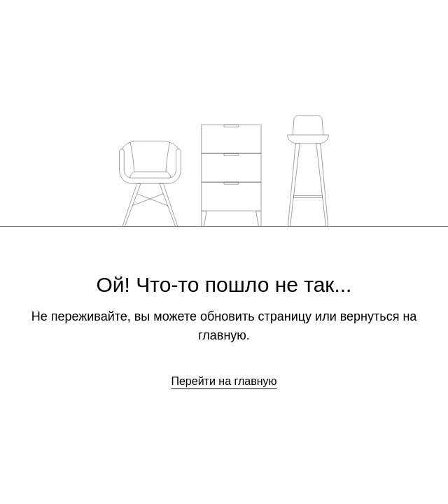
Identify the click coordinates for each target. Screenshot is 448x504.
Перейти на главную (224, 381)
